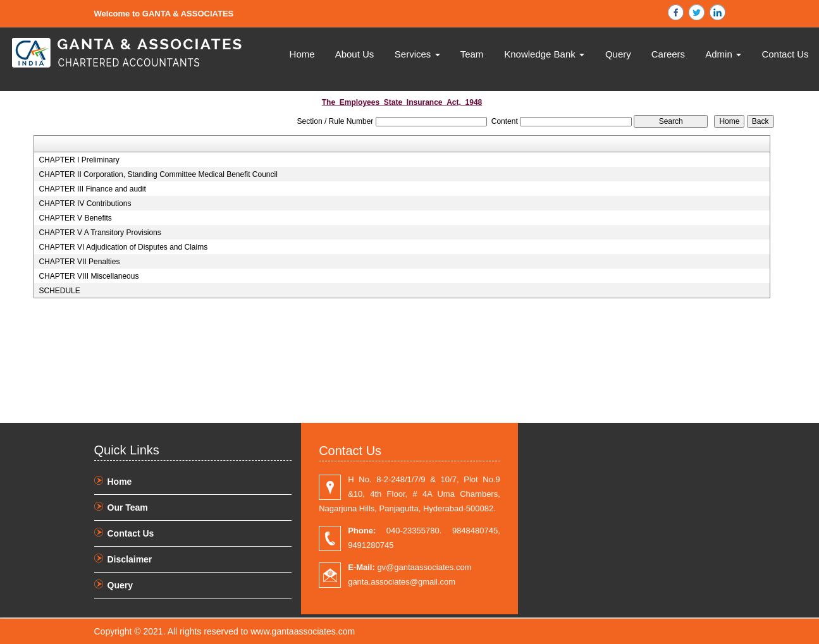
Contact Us (785, 54)
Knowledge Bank (544, 54)
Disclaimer (130, 559)
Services (417, 54)
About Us (355, 54)
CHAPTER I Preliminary (79, 160)
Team (472, 54)
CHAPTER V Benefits (75, 218)
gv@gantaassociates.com (409, 567)
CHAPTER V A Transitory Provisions (100, 233)
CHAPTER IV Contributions (85, 204)
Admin (723, 54)
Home (302, 54)
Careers (668, 54)
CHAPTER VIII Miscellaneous (89, 276)
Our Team (128, 507)
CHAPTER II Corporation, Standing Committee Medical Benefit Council (158, 174)
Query (618, 54)
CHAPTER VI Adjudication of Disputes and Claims (123, 247)
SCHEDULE (59, 291)
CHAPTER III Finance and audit (92, 189)
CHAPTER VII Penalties (79, 262)
